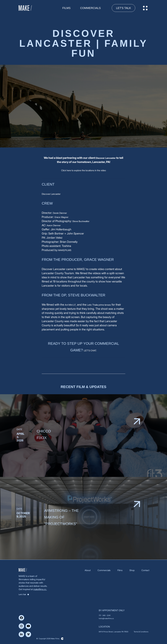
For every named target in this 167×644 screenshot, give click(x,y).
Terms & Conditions (141, 632)
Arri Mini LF (70, 305)
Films (120, 570)
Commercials (91, 8)
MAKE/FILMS (65, 250)
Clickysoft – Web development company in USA (62, 639)
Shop (132, 570)
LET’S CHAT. (90, 351)
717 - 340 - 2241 (105, 615)
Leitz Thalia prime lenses (99, 305)
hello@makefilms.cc (106, 618)
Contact (145, 570)
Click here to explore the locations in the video (84, 170)
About (88, 570)
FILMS (67, 8)
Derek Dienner (60, 213)
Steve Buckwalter (81, 221)
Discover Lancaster (106, 158)
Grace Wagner (61, 217)
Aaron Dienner (54, 225)
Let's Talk (123, 8)
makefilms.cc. (40, 589)
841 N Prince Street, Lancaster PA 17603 (113, 632)
